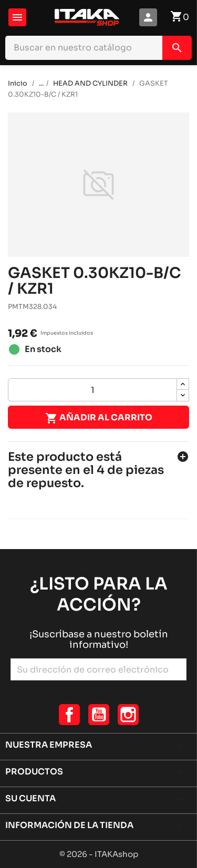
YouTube (99, 715)
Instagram (128, 715)
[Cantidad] (92, 390)
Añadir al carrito (99, 418)
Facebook (69, 715)
